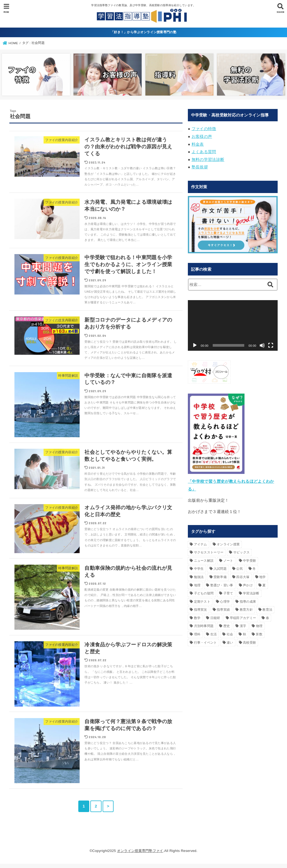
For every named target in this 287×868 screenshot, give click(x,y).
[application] (233, 324)
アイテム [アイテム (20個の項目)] (201, 542)
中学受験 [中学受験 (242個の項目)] (249, 558)
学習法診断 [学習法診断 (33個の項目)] (251, 591)
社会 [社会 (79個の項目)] (230, 632)
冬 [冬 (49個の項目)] (254, 567)
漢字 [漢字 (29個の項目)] (243, 624)
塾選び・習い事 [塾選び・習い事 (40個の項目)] (222, 583)
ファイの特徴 (204, 129)
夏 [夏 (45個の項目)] (264, 583)
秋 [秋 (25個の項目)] (245, 632)
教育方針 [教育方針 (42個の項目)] (246, 607)
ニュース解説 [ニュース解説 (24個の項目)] (204, 558)
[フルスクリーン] (271, 344)
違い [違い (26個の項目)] (230, 640)
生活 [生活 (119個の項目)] (214, 632)
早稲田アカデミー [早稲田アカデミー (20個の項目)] (243, 616)
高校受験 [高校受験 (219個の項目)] (249, 640)
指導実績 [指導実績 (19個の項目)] (223, 607)
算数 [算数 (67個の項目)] (259, 632)
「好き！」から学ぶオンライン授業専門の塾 (143, 32)
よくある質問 (204, 151)
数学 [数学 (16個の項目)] (197, 616)
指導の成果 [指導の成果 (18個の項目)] (248, 599)
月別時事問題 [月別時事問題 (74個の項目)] (204, 624)
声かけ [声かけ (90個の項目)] (248, 583)
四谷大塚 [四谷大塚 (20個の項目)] (243, 575)
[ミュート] (262, 344)
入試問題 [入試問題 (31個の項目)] (220, 567)
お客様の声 (202, 136)
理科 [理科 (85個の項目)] (197, 632)
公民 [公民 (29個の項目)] (240, 567)
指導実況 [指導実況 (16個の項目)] (201, 607)
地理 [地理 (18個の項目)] (197, 583)
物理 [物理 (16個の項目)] (259, 624)
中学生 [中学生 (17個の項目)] (199, 567)
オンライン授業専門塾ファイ (140, 855)
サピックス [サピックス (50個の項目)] (242, 550)
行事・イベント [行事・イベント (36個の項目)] (205, 640)
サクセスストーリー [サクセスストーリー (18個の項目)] (209, 550)
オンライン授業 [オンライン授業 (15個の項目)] (228, 542)
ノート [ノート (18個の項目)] (228, 558)
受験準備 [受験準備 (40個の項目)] (220, 575)
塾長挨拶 (200, 165)
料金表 (198, 144)
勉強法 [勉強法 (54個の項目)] (199, 575)
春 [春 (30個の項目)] (267, 616)
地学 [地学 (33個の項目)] (263, 575)
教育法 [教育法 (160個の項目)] (267, 607)
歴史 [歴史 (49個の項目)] (227, 624)
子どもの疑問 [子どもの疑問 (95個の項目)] (204, 591)
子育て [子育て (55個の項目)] (228, 591)
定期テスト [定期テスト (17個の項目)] (202, 599)
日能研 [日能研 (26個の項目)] (215, 616)
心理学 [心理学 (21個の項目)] (225, 599)
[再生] (195, 344)
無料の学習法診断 (208, 158)
